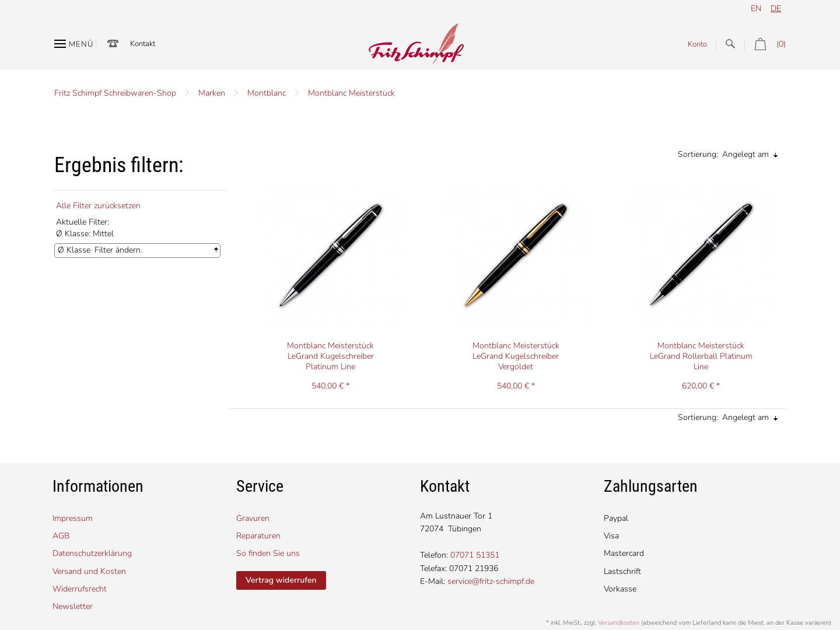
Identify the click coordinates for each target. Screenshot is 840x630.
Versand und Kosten (89, 571)
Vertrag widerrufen (281, 580)
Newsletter (73, 606)
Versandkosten (619, 623)
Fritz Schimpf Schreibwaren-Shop (115, 93)
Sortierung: (698, 154)
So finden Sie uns (268, 553)
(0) (765, 44)
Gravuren (253, 518)
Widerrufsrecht (80, 589)
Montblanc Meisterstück (351, 93)
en (756, 8)
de (776, 8)
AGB (61, 536)
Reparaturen (258, 536)
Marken (212, 93)
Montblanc (267, 93)
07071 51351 (475, 555)
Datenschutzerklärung (92, 553)
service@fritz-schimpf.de (491, 581)
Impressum (73, 518)
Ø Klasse (74, 250)
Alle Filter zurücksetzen (98, 206)
